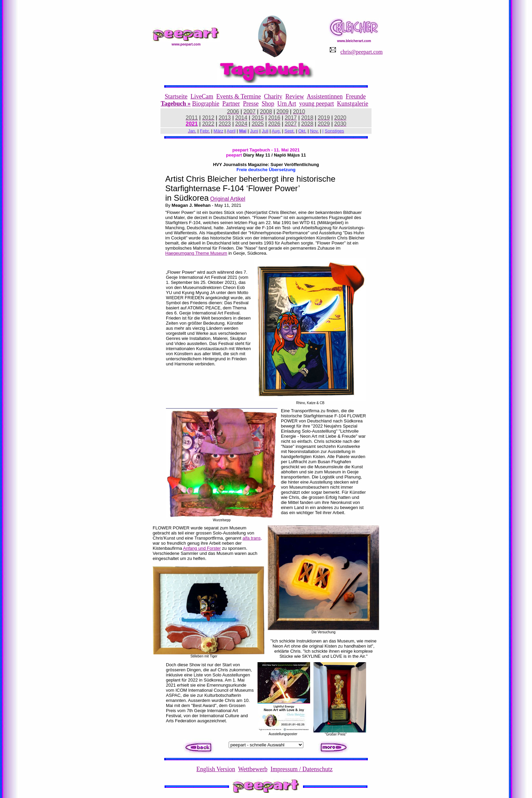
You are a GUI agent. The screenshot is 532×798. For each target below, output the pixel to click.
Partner (231, 104)
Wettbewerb (253, 769)
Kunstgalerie (353, 104)
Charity (273, 96)
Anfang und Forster (202, 548)
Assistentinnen (325, 96)
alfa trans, (252, 538)
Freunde (356, 96)
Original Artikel (228, 199)
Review (295, 96)
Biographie (206, 104)
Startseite (176, 96)
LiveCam (202, 96)
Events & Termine (239, 96)
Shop (268, 104)
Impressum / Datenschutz (301, 769)
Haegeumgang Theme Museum (196, 253)
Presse (251, 104)
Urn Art (287, 104)
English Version (216, 769)
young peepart (317, 104)
